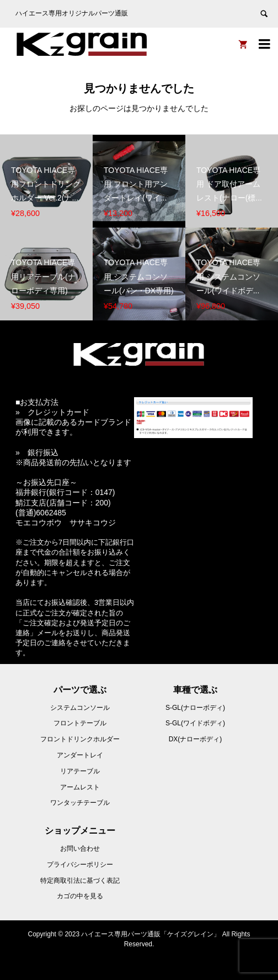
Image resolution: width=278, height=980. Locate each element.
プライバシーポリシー (80, 865)
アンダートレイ (80, 755)
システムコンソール (80, 708)
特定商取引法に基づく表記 (80, 881)
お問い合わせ (80, 849)
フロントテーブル (80, 723)
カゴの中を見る (80, 896)
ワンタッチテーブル (80, 803)
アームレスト (80, 787)
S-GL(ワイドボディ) (195, 723)
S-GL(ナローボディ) (195, 708)
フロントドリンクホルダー (80, 739)
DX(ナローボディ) (196, 739)
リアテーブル (80, 771)
